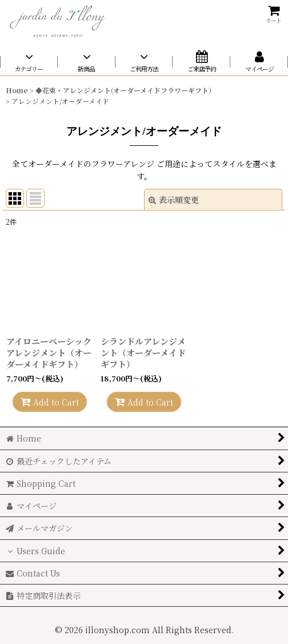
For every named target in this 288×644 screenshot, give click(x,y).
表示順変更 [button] (174, 200)
